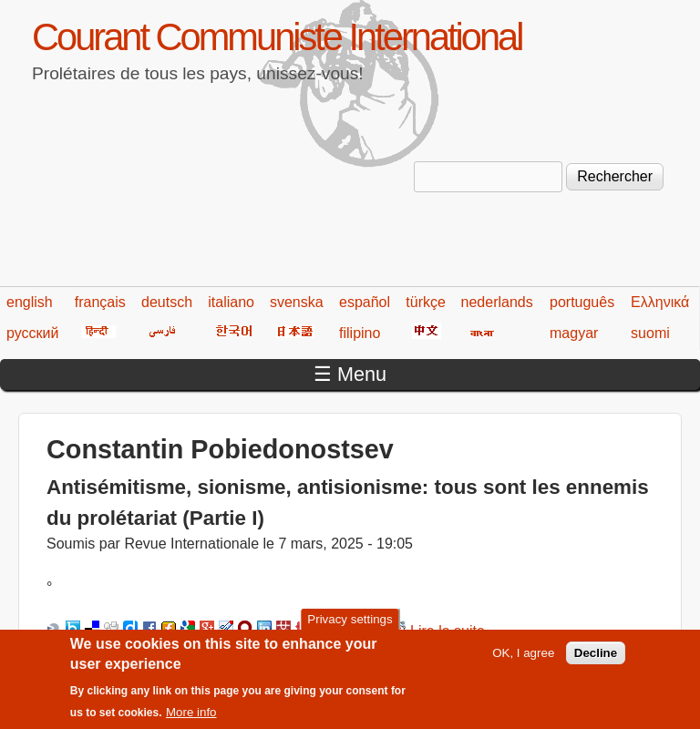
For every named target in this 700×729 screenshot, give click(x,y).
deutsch (167, 302)
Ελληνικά (660, 302)
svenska (297, 302)
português (582, 302)
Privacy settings (350, 627)
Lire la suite (448, 631)
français (100, 302)
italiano (231, 302)
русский (32, 333)
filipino (360, 333)
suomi (650, 333)
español (365, 302)
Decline (596, 661)
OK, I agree (523, 661)
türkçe (426, 302)
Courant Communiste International (277, 37)
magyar (574, 333)
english (30, 302)
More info (191, 721)
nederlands (497, 302)
